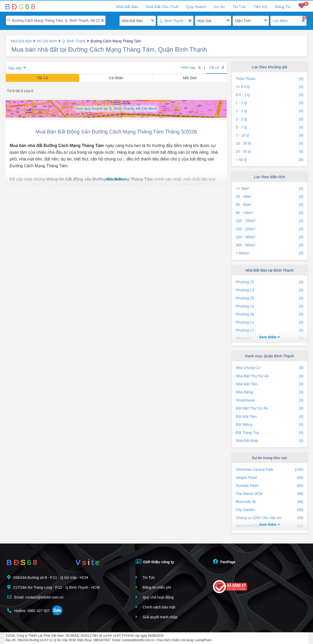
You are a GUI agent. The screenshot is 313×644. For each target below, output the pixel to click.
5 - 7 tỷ (270, 127)
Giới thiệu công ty (155, 561)
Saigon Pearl (270, 478)
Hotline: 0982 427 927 (29, 611)
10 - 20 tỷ (270, 143)
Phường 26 (270, 314)
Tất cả (216, 68)
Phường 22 (270, 282)
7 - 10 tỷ (270, 135)
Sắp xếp (15, 68)
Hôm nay (191, 68)
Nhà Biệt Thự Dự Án (270, 376)
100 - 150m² (270, 221)
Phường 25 (270, 298)
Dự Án (219, 7)
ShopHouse (270, 400)
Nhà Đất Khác (270, 441)
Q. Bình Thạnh (171, 21)
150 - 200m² (270, 229)
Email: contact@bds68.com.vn (35, 597)
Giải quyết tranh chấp (157, 617)
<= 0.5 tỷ (270, 87)
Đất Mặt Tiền (270, 417)
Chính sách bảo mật (156, 607)
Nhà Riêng (270, 392)
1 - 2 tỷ (270, 103)
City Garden (270, 510)
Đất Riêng (270, 425)
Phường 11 (270, 322)
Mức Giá (204, 21)
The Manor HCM (270, 494)
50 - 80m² (270, 205)
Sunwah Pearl (270, 486)
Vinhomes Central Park (270, 470)
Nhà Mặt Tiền (270, 384)
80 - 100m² (270, 213)
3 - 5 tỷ (270, 119)
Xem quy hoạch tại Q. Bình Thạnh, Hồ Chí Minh (116, 109)
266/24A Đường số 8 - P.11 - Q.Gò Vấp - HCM (48, 577)
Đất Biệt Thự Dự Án (270, 408)
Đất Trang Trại (270, 433)
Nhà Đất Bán (132, 21)
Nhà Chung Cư (270, 368)
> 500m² (270, 253)
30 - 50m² (270, 197)
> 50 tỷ (270, 160)
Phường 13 (270, 290)
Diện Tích (243, 21)
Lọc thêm (280, 21)
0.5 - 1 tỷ (270, 95)
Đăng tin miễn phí (154, 587)
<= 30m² (270, 189)
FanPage (224, 561)
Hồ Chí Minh (47, 41)
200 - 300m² (270, 237)
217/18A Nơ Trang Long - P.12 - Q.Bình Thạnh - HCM (53, 587)
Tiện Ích (260, 7)
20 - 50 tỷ (270, 152)
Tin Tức (239, 7)
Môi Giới (190, 78)
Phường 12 (270, 306)
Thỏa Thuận (270, 79)
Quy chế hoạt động (155, 597)
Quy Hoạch (196, 7)
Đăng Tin (283, 7)
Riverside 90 (270, 502)
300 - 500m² (270, 245)
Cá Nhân (116, 78)
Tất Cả (42, 78)
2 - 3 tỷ (270, 111)
